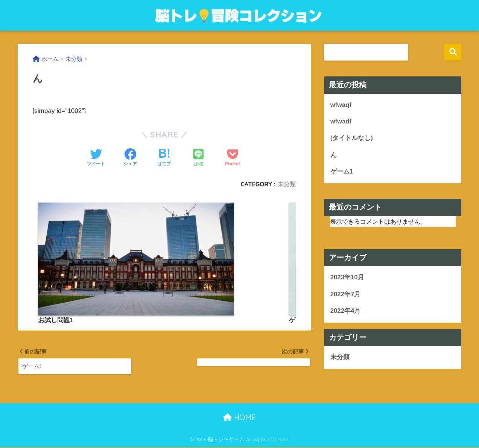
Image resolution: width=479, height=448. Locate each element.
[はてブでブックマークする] (164, 158)
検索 (453, 52)
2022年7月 (346, 295)
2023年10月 (347, 278)
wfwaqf (341, 105)
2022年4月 (346, 312)
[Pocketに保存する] (232, 158)
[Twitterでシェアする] (96, 158)
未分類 (287, 184)
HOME (239, 418)
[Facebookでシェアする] (130, 158)
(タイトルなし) (352, 138)
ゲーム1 (342, 172)
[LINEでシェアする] (198, 158)
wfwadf (341, 121)
